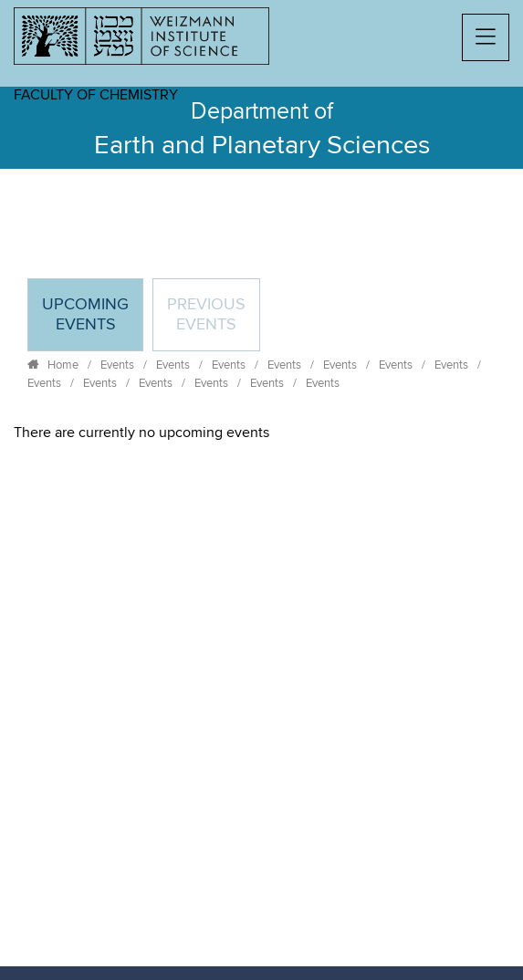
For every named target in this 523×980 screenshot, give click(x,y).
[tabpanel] (261, 433)
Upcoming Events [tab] (92, 323)
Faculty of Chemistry (96, 95)
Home (63, 365)
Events (117, 365)
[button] (486, 37)
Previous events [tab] (206, 315)
